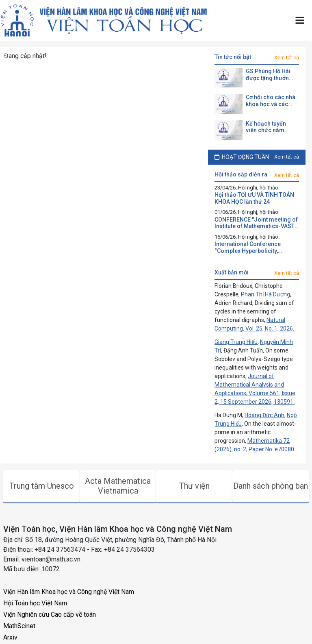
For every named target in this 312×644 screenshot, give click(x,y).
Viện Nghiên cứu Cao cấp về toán (50, 615)
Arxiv (10, 637)
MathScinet (19, 626)
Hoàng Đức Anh (264, 415)
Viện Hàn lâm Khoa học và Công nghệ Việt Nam (69, 592)
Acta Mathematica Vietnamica (118, 486)
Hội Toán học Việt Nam (35, 603)
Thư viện (194, 486)
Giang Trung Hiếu (236, 342)
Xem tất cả (287, 58)
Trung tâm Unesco (42, 486)
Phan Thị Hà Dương (265, 294)
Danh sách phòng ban (271, 486)
